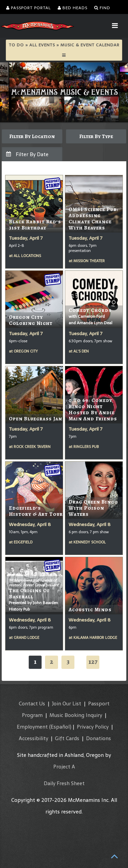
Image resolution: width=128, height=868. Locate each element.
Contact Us (32, 704)
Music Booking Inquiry (76, 715)
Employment (32, 727)
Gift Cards (67, 738)
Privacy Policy (93, 727)
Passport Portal (29, 8)
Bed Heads (73, 8)
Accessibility (33, 738)
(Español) (60, 727)
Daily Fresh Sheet (64, 783)
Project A (64, 767)
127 (93, 662)
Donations (98, 738)
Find (102, 8)
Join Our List (67, 704)
